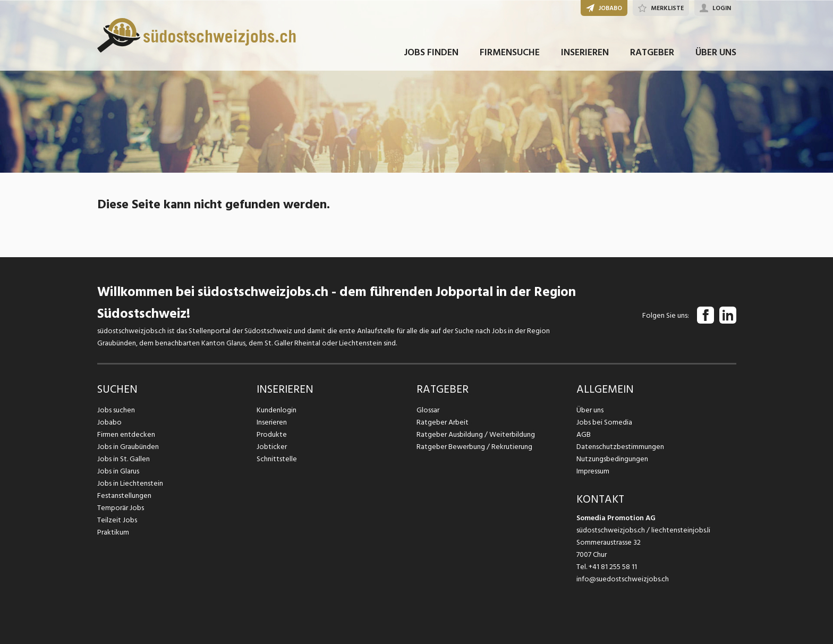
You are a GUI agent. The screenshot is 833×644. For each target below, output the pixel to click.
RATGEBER (652, 52)
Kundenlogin (277, 410)
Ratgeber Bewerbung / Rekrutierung (474, 447)
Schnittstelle (277, 459)
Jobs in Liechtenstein (130, 483)
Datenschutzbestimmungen (620, 447)
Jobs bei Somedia (604, 422)
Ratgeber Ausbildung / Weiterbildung (476, 434)
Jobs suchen (116, 410)
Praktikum (113, 532)
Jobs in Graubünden (128, 447)
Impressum (593, 471)
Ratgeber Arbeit (443, 422)
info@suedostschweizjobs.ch (623, 579)
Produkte (272, 434)
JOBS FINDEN (431, 52)
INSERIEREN (585, 52)
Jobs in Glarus (118, 471)
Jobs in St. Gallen (124, 459)
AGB (584, 434)
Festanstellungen (124, 495)
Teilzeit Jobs (117, 520)
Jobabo (109, 422)
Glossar (428, 410)
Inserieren (272, 422)
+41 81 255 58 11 (613, 567)
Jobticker (272, 447)
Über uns (590, 410)
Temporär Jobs (121, 508)
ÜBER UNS (716, 52)
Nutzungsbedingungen (612, 459)
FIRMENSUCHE (510, 52)
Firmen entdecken (126, 434)
